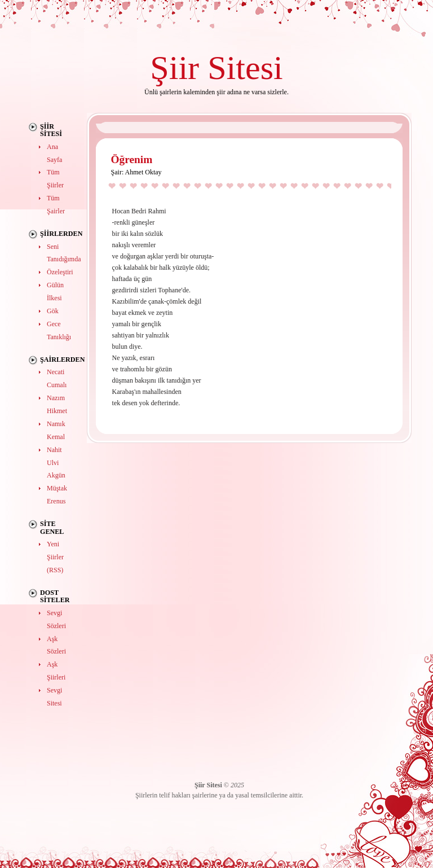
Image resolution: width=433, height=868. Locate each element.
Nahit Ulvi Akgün (56, 463)
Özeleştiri (60, 272)
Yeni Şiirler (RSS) (55, 557)
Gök (53, 311)
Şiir (174, 67)
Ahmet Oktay (143, 172)
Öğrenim (132, 159)
